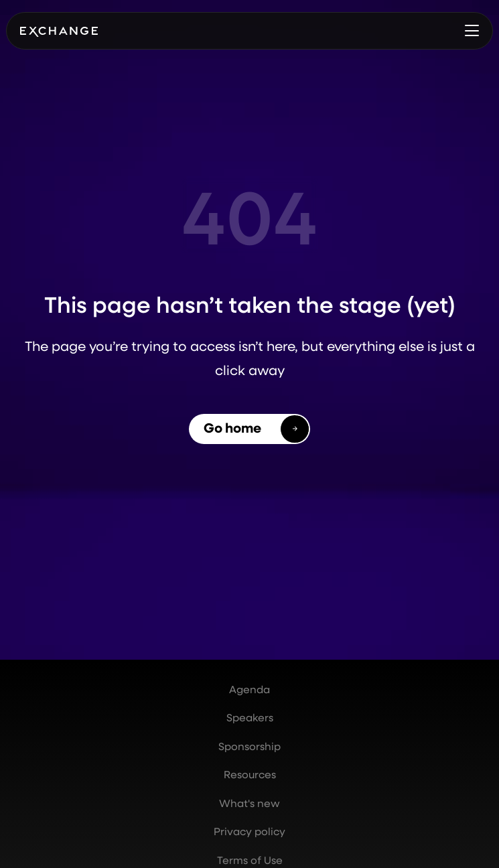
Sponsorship (250, 746)
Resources (250, 774)
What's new (250, 803)
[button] (472, 31)
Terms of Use (250, 860)
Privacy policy (250, 831)
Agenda (250, 689)
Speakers (250, 717)
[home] (59, 31)
